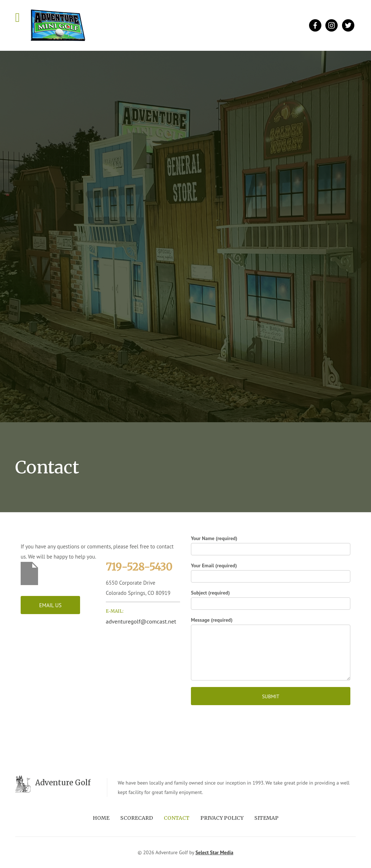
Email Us (50, 605)
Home (101, 818)
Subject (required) (271, 600)
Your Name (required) (271, 545)
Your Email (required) (271, 572)
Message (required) (271, 649)
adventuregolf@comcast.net (141, 621)
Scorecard (137, 818)
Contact (177, 818)
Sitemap (266, 818)
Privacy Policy (222, 818)
